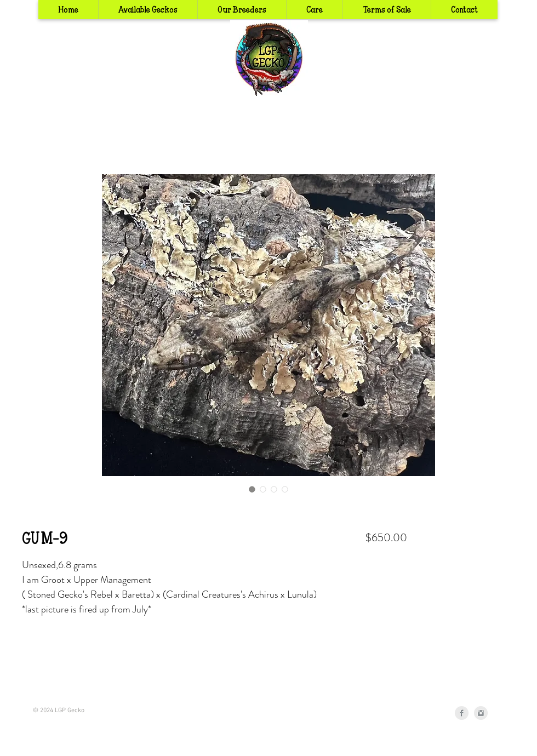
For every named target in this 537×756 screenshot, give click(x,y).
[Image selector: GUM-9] (252, 489)
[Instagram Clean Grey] (481, 713)
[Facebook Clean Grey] (462, 713)
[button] (242, 10)
